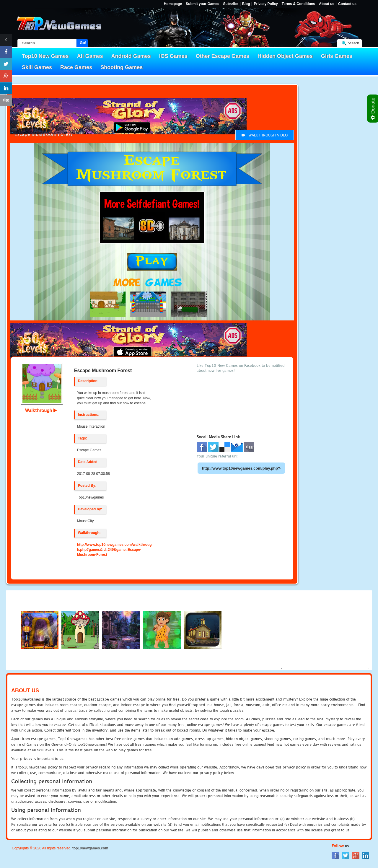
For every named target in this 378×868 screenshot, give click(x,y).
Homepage (173, 4)
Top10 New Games (45, 56)
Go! (83, 43)
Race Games (76, 67)
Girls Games (337, 56)
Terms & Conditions (298, 4)
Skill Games (37, 67)
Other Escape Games (223, 56)
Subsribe (230, 4)
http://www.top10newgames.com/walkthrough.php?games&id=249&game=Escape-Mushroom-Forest (114, 550)
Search (353, 43)
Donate (373, 109)
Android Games (131, 56)
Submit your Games (202, 4)
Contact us (347, 4)
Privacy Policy (266, 4)
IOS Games (173, 56)
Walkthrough (41, 410)
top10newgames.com (90, 848)
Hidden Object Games (285, 56)
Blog (246, 4)
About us (327, 4)
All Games (90, 56)
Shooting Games (122, 67)
